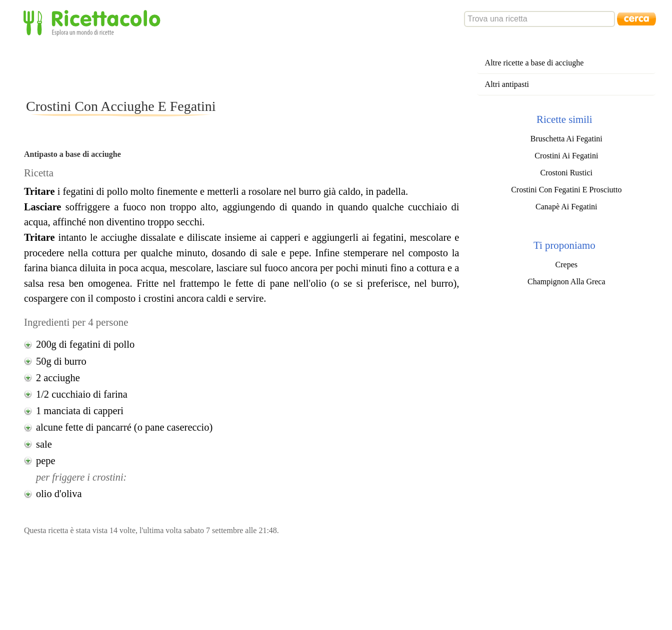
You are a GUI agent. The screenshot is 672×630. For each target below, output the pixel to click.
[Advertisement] (206, 67)
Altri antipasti (507, 84)
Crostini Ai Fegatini (566, 156)
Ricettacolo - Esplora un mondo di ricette (94, 22)
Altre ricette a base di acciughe (534, 63)
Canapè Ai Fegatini (566, 207)
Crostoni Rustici (566, 173)
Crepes (566, 265)
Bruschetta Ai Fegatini (566, 139)
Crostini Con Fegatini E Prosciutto (566, 190)
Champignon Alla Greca (566, 282)
